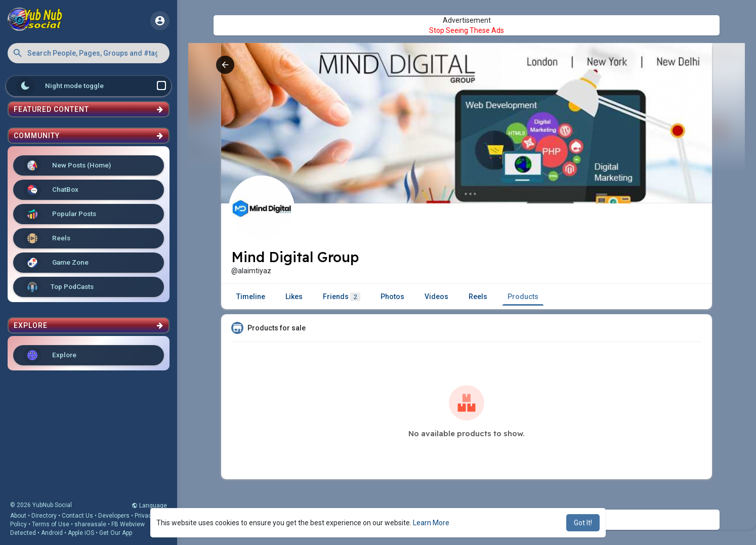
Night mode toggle (91, 86)
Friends (342, 297)
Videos (436, 297)
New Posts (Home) (67, 165)
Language (149, 506)
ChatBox (51, 190)
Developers (114, 516)
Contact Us (77, 516)
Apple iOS (81, 533)
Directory (44, 516)
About (18, 516)
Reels (47, 238)
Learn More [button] (431, 523)
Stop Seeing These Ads (467, 30)
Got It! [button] (583, 523)
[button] (89, 53)
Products (523, 297)
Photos (392, 297)
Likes (294, 297)
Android (52, 533)
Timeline (251, 297)
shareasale (90, 524)
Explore (50, 355)
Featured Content (89, 109)
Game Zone (56, 263)
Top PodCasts (58, 287)
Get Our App (116, 533)
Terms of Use (51, 524)
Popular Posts (60, 214)
